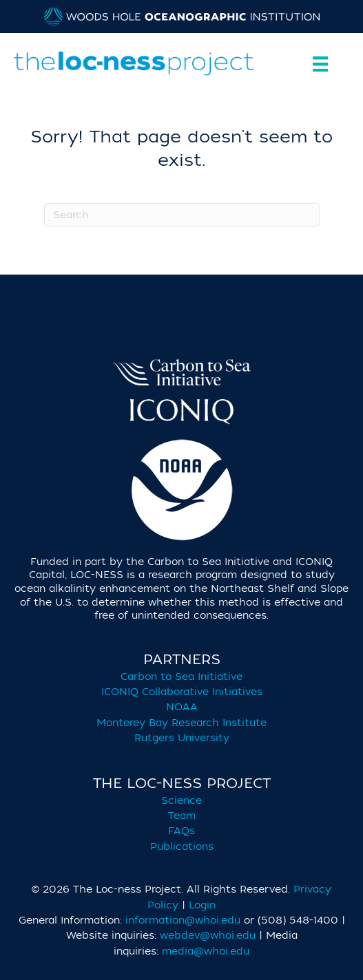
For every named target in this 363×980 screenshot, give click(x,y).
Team (182, 816)
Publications (182, 847)
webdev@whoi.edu (208, 936)
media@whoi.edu (206, 951)
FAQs (181, 831)
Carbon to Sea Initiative (181, 677)
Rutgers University (182, 738)
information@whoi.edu (183, 920)
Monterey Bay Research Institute (181, 723)
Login (202, 905)
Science (181, 801)
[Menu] (317, 64)
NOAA (182, 707)
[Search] (182, 215)
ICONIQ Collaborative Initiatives (182, 692)
